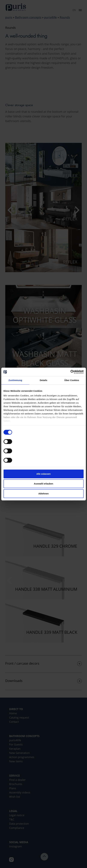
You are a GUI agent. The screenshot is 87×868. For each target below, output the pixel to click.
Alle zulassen (43, 474)
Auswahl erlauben (43, 484)
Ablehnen (43, 494)
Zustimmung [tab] (15, 380)
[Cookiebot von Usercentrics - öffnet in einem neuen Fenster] (70, 372)
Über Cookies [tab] (72, 380)
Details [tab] (44, 380)
